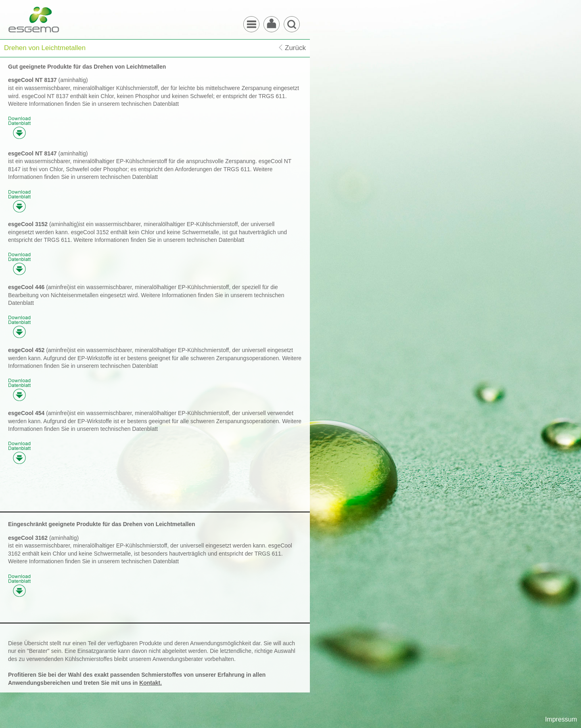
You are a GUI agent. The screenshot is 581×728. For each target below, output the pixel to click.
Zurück (295, 48)
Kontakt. (150, 683)
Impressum (561, 719)
